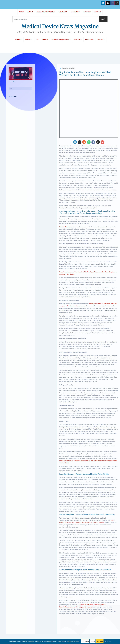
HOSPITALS (90, 39)
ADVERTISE (75, 12)
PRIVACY (97, 12)
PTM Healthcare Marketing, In (87, 631)
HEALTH (101, 39)
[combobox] (55, 19)
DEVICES (29, 39)
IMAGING (45, 39)
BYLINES (18, 39)
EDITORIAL (63, 12)
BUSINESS (78, 39)
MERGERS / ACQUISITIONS (61, 39)
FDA (37, 39)
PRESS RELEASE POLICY (46, 12)
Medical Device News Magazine (60, 26)
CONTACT (87, 12)
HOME (22, 12)
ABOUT (30, 12)
